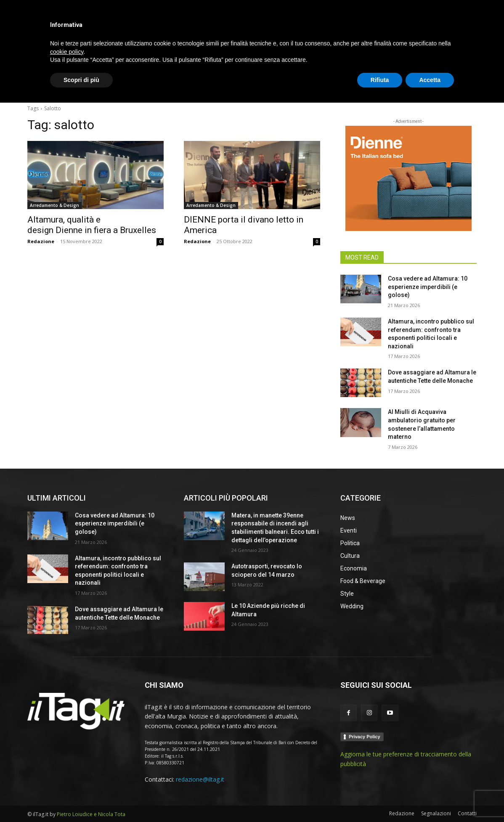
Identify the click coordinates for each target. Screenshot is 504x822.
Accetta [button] (430, 799)
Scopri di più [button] (81, 799)
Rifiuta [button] (380, 799)
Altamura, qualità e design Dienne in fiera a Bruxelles (93, 225)
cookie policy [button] (67, 771)
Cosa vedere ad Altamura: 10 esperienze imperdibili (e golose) (428, 287)
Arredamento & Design (54, 205)
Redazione (41, 241)
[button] (467, 86)
